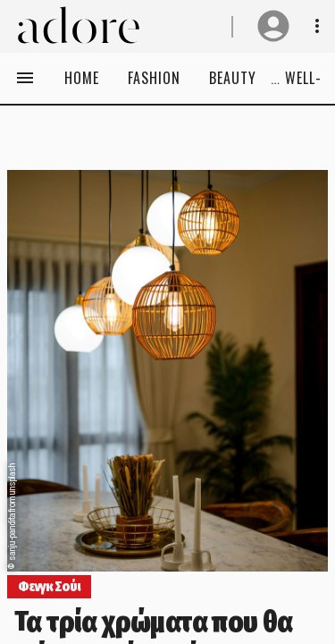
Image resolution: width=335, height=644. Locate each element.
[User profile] (273, 26)
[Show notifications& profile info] (317, 26)
